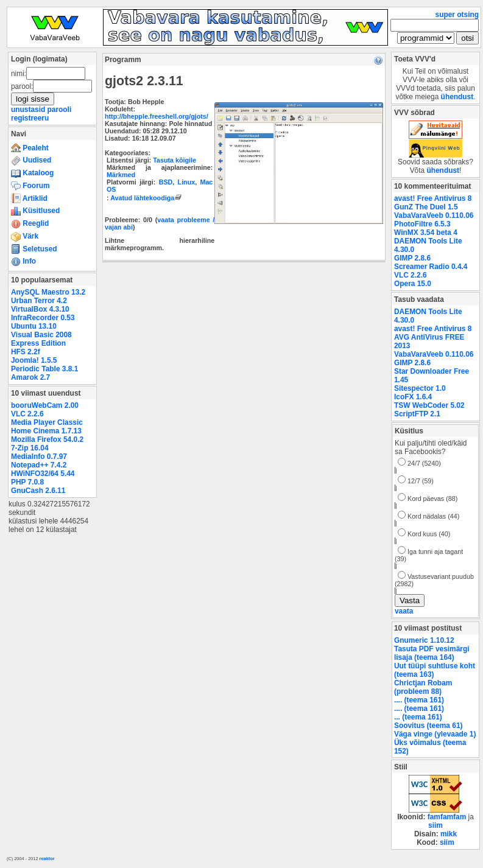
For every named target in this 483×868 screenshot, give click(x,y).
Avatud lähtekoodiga (147, 198)
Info (23, 261)
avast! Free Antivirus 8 (433, 198)
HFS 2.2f (26, 352)
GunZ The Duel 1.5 (426, 207)
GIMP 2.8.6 (412, 258)
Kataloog (32, 173)
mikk (449, 834)
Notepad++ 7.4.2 (39, 465)
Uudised (31, 160)
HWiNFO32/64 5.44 (43, 474)
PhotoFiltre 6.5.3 (422, 224)
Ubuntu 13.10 (34, 326)
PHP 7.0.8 (27, 482)
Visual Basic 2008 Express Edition (41, 339)
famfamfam (447, 817)
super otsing (457, 15)
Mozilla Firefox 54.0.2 (47, 439)
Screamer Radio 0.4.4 (431, 267)
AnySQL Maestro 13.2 (48, 292)
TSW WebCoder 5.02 (429, 405)
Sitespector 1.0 (420, 388)
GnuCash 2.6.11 (38, 491)
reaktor (47, 859)
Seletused (34, 249)
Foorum (30, 186)
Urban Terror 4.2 (39, 301)
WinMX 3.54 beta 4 (426, 233)
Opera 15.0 (413, 284)
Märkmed (121, 175)
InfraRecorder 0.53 (43, 318)
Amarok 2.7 (30, 377)
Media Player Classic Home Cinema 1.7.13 (47, 427)
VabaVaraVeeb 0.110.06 (434, 215)
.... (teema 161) (419, 700)
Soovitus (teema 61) (428, 726)
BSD (166, 182)
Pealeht (30, 148)
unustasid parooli (41, 110)
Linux (187, 182)
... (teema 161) (418, 717)
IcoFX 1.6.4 (413, 397)
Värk (25, 236)
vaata (404, 611)
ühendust (457, 97)
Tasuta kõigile (175, 160)
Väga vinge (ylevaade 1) (435, 734)
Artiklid (29, 198)
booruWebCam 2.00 (45, 405)
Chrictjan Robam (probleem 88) (423, 687)
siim (435, 825)
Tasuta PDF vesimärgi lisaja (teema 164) (432, 653)
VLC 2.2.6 (27, 414)
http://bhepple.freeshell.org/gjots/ (157, 116)
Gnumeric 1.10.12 (424, 640)
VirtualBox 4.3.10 (40, 309)
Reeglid (30, 223)
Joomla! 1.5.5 (34, 360)
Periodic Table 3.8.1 (44, 369)
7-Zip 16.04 (30, 448)
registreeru (30, 118)
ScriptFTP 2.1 (417, 414)
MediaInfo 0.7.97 (39, 457)
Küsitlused (35, 211)
